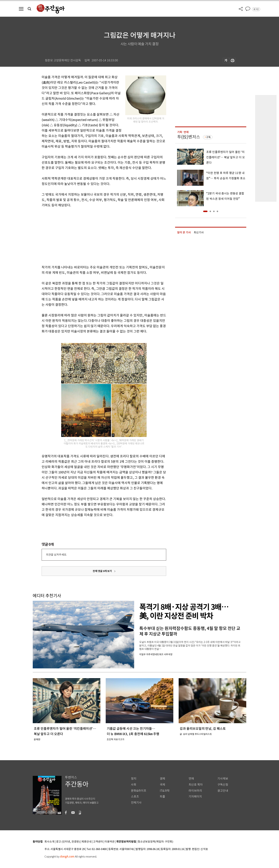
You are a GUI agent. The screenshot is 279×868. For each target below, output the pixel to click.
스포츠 (135, 797)
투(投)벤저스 (189, 137)
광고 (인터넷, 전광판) (68, 842)
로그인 (256, 9)
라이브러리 (195, 791)
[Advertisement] (95, 236)
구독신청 (223, 785)
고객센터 (98, 842)
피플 (162, 797)
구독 (208, 137)
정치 (134, 779)
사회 (134, 785)
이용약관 (110, 842)
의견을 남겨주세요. (56, 555)
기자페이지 (195, 797)
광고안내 (223, 791)
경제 (162, 779)
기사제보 (223, 779)
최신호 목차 (196, 785)
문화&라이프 (139, 791)
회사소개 (49, 842)
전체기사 (136, 803)
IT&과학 (165, 791)
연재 (191, 779)
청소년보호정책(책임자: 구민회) (155, 842)
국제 (162, 785)
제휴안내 (86, 842)
